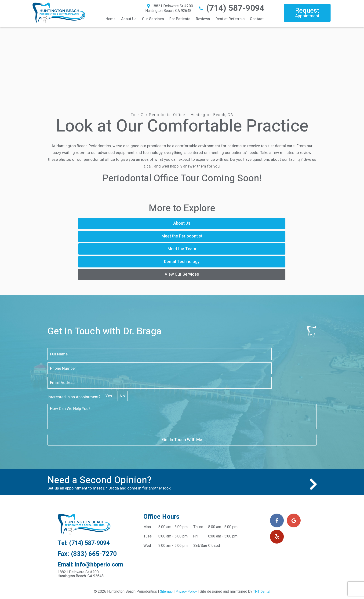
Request (307, 13)
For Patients (180, 19)
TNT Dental (263, 532)
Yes (246, 331)
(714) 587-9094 (231, 8)
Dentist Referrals (230, 19)
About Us (129, 19)
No (260, 331)
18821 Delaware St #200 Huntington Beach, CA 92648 (169, 8)
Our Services (153, 19)
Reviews (203, 19)
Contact (257, 19)
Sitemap (165, 532)
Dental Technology (140, 237)
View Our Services (223, 237)
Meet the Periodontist (181, 223)
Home (111, 19)
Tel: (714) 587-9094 (86, 483)
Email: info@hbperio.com (92, 505)
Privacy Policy (186, 532)
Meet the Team (264, 223)
